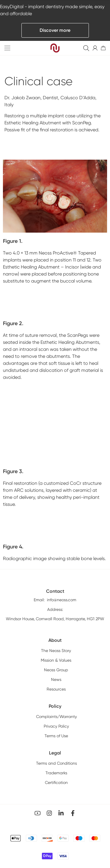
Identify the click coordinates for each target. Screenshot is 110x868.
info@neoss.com (62, 628)
